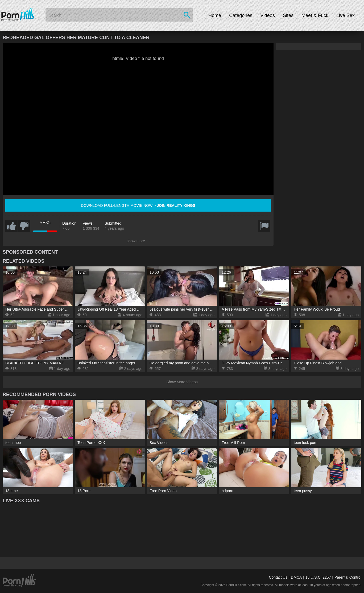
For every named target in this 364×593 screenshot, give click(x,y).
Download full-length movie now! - (138, 205)
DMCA (296, 577)
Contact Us (278, 577)
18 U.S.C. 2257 (318, 577)
